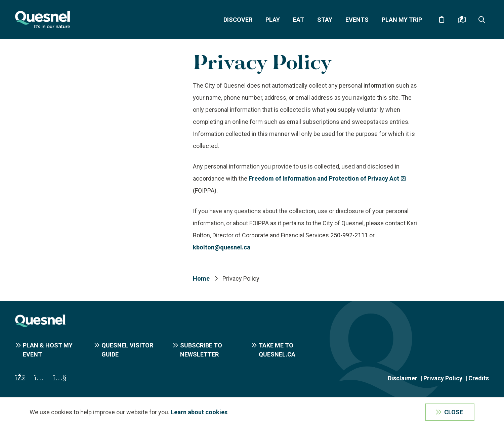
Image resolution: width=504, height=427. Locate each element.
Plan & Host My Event (48, 350)
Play (273, 20)
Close (454, 412)
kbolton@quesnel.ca (222, 247)
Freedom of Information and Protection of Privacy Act (324, 178)
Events (357, 20)
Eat (299, 20)
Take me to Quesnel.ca (277, 350)
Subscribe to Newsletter (201, 350)
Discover (238, 20)
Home (201, 278)
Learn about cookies (199, 412)
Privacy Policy (443, 378)
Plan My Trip (402, 20)
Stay (325, 20)
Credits (479, 378)
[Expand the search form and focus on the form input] (482, 19)
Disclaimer (403, 378)
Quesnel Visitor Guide (127, 350)
